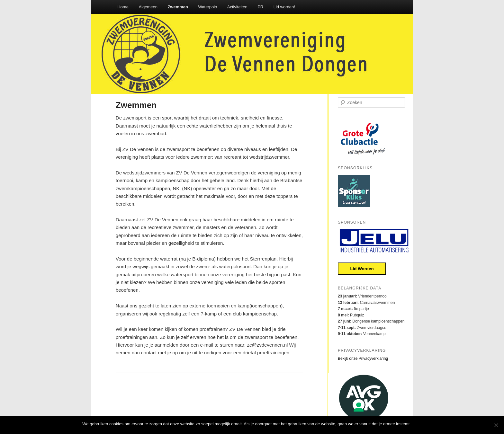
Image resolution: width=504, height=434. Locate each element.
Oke (418, 424)
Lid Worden (362, 269)
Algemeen (148, 7)
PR (260, 7)
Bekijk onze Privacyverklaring (363, 359)
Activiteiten (237, 7)
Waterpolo (208, 7)
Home (123, 7)
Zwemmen (178, 7)
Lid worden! (284, 7)
